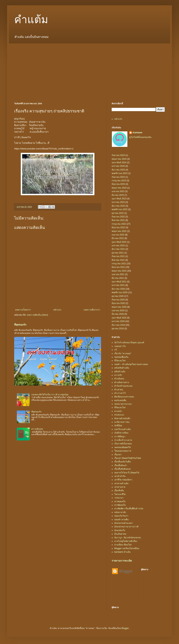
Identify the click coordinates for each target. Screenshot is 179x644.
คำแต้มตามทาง (122, 382)
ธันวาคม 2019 (118, 325)
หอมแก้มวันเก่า (121, 516)
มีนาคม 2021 (118, 278)
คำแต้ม (31, 20)
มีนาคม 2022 (118, 238)
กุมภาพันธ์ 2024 (119, 163)
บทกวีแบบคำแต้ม (123, 429)
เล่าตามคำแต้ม (121, 483)
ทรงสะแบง (119, 415)
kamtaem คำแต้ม (122, 552)
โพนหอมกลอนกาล (123, 451)
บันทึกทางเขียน (121, 433)
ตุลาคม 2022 (118, 213)
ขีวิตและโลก (120, 361)
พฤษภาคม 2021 (119, 271)
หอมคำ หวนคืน (121, 520)
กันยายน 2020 (118, 300)
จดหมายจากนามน (123, 404)
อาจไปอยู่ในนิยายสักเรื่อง (126, 541)
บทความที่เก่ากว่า (92, 310)
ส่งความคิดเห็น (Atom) (38, 315)
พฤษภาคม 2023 (119, 188)
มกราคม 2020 (118, 321)
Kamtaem (138, 133)
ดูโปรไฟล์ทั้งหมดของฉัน (140, 137)
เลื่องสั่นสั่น (119, 491)
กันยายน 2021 (118, 256)
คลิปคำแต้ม (120, 372)
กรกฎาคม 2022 (119, 224)
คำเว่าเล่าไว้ (120, 393)
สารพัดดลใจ (120, 505)
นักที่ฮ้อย (118, 426)
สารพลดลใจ (120, 501)
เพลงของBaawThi (123, 447)
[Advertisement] (89, 70)
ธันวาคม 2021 (118, 249)
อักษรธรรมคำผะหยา (124, 523)
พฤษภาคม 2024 (119, 159)
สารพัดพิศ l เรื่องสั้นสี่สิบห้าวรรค (129, 509)
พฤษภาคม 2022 (119, 231)
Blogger (125, 628)
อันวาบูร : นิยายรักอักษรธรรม (128, 538)
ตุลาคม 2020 (118, 296)
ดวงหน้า (118, 411)
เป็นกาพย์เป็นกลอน (123, 444)
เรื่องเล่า (118, 455)
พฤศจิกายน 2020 (120, 292)
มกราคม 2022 (118, 246)
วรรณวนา (119, 498)
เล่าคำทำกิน (120, 476)
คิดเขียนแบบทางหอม (124, 397)
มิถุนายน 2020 (118, 303)
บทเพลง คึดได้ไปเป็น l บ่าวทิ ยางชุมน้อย (50, 395)
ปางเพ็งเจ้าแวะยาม (123, 440)
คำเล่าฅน (119, 390)
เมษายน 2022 (118, 235)
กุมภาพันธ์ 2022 (119, 242)
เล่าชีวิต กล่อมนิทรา (123, 480)
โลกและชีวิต (120, 494)
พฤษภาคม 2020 (119, 307)
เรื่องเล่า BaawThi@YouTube (128, 458)
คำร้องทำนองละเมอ (123, 386)
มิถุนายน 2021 (118, 267)
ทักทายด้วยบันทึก (122, 418)
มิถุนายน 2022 (118, 227)
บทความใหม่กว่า (23, 310)
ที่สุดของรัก (20, 325)
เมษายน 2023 (118, 191)
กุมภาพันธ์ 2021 (119, 282)
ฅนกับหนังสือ (120, 400)
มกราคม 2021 (118, 285)
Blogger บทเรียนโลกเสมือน (127, 548)
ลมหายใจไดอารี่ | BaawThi (127, 473)
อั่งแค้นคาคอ (120, 534)
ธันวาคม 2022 (118, 206)
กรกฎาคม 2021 (119, 264)
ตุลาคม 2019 (118, 329)
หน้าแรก (57, 310)
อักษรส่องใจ (120, 530)
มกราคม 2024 (118, 166)
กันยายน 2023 (118, 177)
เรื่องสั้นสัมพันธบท (122, 469)
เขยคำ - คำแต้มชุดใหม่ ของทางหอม (131, 364)
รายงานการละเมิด (122, 561)
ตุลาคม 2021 (118, 253)
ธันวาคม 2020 (118, 289)
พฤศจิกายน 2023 (120, 173)
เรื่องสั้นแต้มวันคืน (123, 462)
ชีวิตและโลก (120, 408)
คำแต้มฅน (119, 379)
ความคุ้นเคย (37, 429)
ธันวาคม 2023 (118, 170)
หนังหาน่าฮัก (120, 512)
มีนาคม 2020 (118, 314)
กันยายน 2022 (118, 217)
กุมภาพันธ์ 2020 (119, 318)
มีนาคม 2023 (118, 195)
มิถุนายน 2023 (118, 184)
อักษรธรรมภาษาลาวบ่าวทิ (126, 527)
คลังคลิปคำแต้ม (122, 368)
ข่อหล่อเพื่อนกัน (121, 357)
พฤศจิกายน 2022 (120, 209)
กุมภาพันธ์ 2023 (119, 199)
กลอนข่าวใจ (120, 346)
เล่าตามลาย (120, 487)
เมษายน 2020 (118, 310)
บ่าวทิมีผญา (120, 437)
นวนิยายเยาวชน (122, 422)
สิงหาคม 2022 (118, 220)
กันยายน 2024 (118, 155)
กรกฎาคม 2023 (119, 181)
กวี (116, 350)
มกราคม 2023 (118, 202)
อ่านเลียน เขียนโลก (123, 545)
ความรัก (118, 375)
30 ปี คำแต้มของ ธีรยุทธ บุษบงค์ (129, 343)
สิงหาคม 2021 (118, 260)
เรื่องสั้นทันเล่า (121, 465)
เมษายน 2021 (118, 274)
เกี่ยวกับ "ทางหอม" (123, 354)
